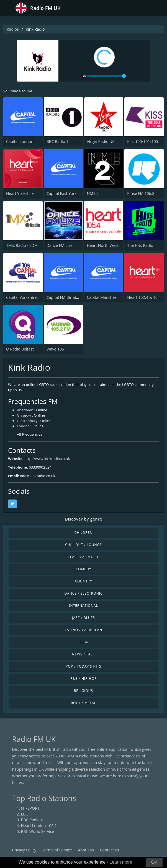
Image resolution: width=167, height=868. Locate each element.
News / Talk (83, 654)
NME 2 (93, 193)
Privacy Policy (24, 850)
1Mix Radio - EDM (22, 245)
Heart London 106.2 (39, 826)
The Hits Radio (140, 245)
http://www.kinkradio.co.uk (47, 459)
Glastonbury (27, 421)
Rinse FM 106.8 (141, 193)
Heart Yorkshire (20, 193)
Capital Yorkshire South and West (36, 297)
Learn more (121, 862)
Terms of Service (57, 850)
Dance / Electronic (84, 593)
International (83, 606)
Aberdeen (25, 410)
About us (86, 850)
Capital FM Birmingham (68, 297)
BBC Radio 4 (32, 820)
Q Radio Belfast (20, 349)
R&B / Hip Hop (83, 679)
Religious (83, 691)
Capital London (20, 141)
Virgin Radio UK (101, 141)
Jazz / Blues (83, 618)
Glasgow (24, 415)
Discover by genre (83, 519)
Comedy (84, 569)
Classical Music (84, 557)
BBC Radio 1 (57, 141)
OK (154, 862)
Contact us (110, 850)
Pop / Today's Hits (83, 666)
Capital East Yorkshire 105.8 (72, 193)
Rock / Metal (84, 703)
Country (83, 581)
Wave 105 (55, 349)
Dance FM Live (60, 245)
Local (84, 642)
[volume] (107, 76)
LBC (25, 814)
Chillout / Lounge (83, 545)
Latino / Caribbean (83, 630)
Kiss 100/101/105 (142, 141)
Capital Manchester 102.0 (110, 297)
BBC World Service (38, 831)
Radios (13, 29)
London (23, 426)
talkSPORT (30, 808)
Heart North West (103, 245)
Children (84, 533)
